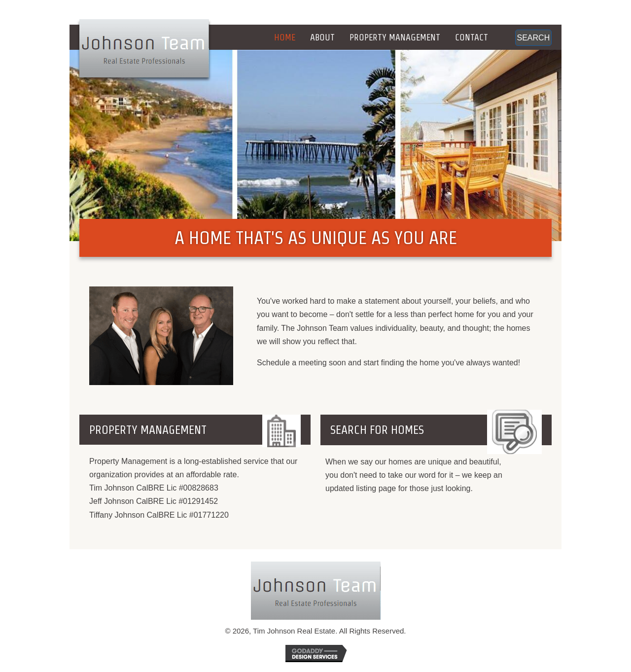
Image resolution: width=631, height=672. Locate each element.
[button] (533, 38)
